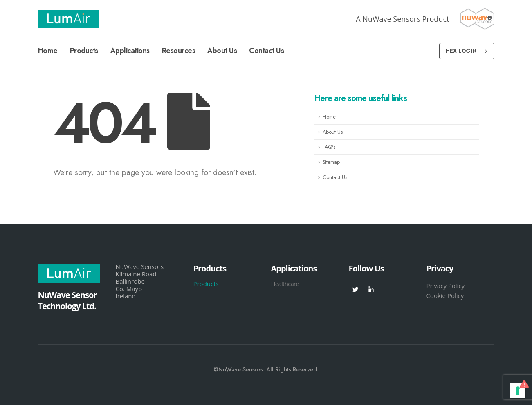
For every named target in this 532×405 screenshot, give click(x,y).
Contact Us (266, 51)
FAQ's (329, 147)
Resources (179, 51)
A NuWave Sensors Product (402, 19)
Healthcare (285, 284)
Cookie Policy (445, 295)
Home (48, 51)
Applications (130, 51)
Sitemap (331, 162)
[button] (467, 51)
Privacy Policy (445, 286)
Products (84, 51)
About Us (222, 51)
